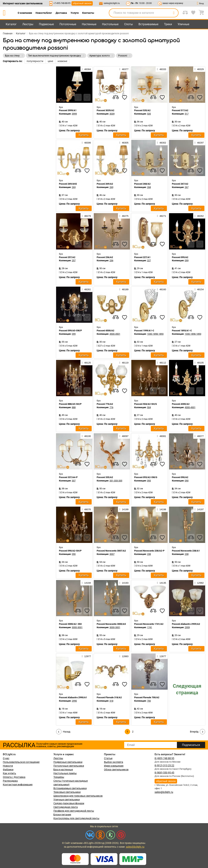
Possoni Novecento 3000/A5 (111, 624)
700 (149, 701)
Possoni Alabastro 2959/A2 (186, 624)
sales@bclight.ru (112, 3)
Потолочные (68, 24)
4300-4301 (190, 407)
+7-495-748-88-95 (62, 3)
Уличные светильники (67, 800)
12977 (86, 656)
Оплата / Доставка (14, 777)
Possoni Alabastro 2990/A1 (73, 697)
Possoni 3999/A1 (68, 110)
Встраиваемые (148, 24)
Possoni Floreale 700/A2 (147, 697)
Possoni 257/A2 (67, 257)
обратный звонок (82, 3)
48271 (162, 216)
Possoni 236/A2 (105, 257)
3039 (112, 114)
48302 (162, 143)
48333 (162, 69)
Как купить (9, 773)
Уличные (183, 24)
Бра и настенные (63, 770)
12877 (162, 656)
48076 (86, 509)
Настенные (89, 24)
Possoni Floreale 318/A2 (109, 697)
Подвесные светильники (68, 762)
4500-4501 (115, 334)
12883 (124, 656)
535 (149, 114)
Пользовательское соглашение (21, 762)
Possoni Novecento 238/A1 (186, 551)
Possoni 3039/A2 (105, 110)
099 (187, 260)
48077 (199, 436)
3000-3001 (77, 627)
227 (149, 260)
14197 (199, 509)
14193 (124, 583)
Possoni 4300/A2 (181, 404)
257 (74, 260)
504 (149, 407)
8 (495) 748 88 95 (164, 758)
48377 (124, 69)
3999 (74, 114)
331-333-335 (116, 481)
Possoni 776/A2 (105, 404)
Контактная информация (18, 785)
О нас (6, 758)
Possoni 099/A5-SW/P (70, 331)
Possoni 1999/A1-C (144, 331)
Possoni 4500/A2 (105, 331)
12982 (199, 583)
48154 (199, 289)
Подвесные (46, 24)
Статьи (108, 758)
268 (149, 187)
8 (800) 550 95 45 (164, 773)
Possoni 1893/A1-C (182, 331)
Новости (8, 766)
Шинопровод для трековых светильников (78, 796)
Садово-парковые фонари (69, 803)
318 (111, 701)
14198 (162, 509)
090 (187, 481)
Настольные (110, 24)
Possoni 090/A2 (180, 477)
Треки (168, 24)
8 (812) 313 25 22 (164, 765)
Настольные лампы (65, 773)
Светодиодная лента (66, 807)
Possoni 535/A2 (142, 110)
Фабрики (8, 770)
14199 (124, 509)
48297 (199, 143)
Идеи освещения (114, 766)
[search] (174, 13)
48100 (86, 436)
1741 (150, 627)
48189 (124, 289)
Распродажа (10, 781)
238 (149, 554)
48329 (199, 69)
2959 (187, 627)
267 (187, 187)
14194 (86, 583)
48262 (199, 216)
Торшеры (59, 777)
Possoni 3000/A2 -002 (70, 624)
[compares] (78, 97)
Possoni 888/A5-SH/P (70, 404)
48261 (86, 289)
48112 (162, 363)
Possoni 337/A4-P (68, 477)
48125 (86, 363)
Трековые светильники (67, 792)
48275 (124, 216)
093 (149, 481)
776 (111, 407)
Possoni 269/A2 (105, 184)
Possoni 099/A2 (180, 257)
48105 (199, 363)
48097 (124, 436)
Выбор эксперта (114, 762)
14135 (162, 583)
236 (111, 260)
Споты (128, 24)
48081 (162, 436)
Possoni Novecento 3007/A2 (111, 551)
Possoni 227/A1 (142, 257)
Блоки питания (62, 815)
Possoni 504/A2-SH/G (146, 404)
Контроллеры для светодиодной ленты (76, 818)
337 (74, 481)
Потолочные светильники (69, 766)
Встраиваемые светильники (70, 788)
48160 (162, 289)
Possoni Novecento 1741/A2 (149, 624)
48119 (124, 363)
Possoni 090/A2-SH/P (70, 551)
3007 (112, 554)
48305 (124, 143)
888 (74, 407)
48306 (86, 143)
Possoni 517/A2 (180, 110)
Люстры (28, 24)
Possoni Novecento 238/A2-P (149, 551)
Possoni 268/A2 (142, 184)
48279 (86, 216)
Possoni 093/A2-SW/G (146, 477)
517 (187, 114)
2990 (74, 701)
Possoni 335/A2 (105, 477)
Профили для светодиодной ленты (74, 811)
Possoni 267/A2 (180, 184)
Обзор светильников (116, 770)
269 (74, 187)
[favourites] (87, 97)
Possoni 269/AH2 (68, 184)
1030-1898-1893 (155, 334)
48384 (86, 69)
